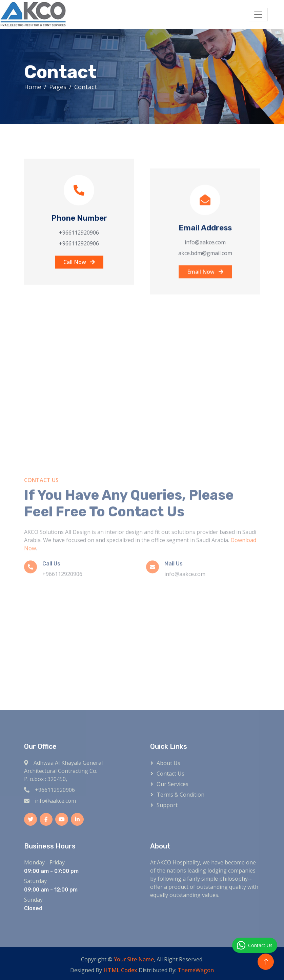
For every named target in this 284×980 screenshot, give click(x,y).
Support (167, 805)
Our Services (173, 784)
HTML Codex (120, 970)
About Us (168, 763)
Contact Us (170, 774)
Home (33, 87)
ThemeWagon (196, 970)
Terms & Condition (180, 795)
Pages (58, 87)
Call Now (79, 268)
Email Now (205, 287)
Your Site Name (134, 959)
